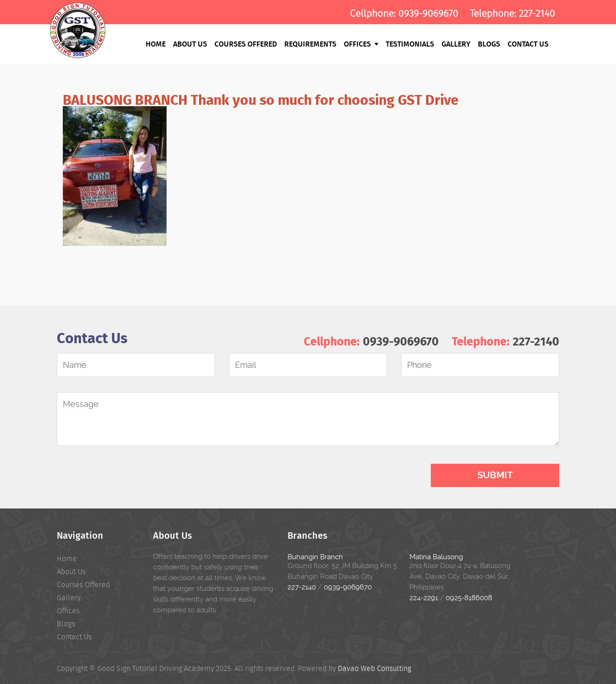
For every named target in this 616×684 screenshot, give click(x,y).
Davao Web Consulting (375, 668)
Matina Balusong (436, 557)
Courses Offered (246, 44)
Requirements (310, 44)
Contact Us (528, 44)
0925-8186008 (469, 598)
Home (156, 44)
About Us (190, 44)
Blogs (489, 44)
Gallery (456, 44)
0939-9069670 (428, 14)
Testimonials (410, 44)
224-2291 (424, 598)
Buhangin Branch (315, 557)
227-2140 (537, 14)
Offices (361, 44)
